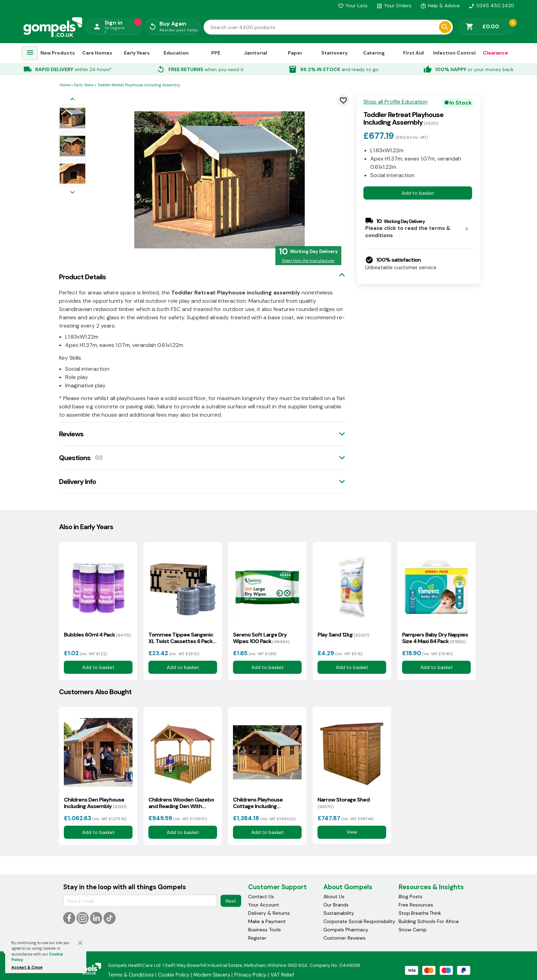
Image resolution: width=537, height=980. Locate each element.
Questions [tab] (75, 458)
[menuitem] (30, 53)
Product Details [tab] (82, 277)
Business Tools (265, 930)
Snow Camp (413, 930)
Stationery (334, 53)
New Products (58, 53)
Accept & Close (27, 967)
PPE (216, 53)
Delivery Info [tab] (77, 482)
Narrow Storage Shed (344, 803)
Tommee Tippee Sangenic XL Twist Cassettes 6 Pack (181, 638)
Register (257, 938)
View (352, 832)
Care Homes (97, 53)
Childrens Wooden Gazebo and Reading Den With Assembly (181, 803)
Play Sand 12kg (343, 635)
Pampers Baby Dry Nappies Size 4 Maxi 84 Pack (435, 638)
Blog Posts (411, 896)
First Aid (413, 53)
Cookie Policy (174, 975)
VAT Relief (282, 975)
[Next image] (72, 193)
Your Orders (394, 6)
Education (176, 53)
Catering (374, 53)
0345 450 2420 (491, 6)
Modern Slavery (212, 975)
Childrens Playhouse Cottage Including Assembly (258, 803)
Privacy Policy (250, 975)
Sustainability (339, 913)
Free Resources (416, 905)
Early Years (137, 53)
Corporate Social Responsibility (359, 921)
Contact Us (261, 896)
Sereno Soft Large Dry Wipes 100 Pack (261, 638)
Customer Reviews (344, 938)
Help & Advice (440, 6)
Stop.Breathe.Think (420, 913)
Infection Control (454, 53)
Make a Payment (267, 921)
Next (231, 901)
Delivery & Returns (269, 913)
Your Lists (353, 6)
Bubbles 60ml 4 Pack (97, 635)
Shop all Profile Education (396, 102)
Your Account (264, 905)
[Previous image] (72, 100)
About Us (334, 896)
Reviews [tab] (71, 434)
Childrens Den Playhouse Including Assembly (95, 803)
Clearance (495, 53)
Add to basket (418, 193)
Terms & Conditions (131, 975)
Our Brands (336, 905)
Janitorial (256, 53)
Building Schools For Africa (429, 921)
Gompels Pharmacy (346, 930)
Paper (295, 53)
